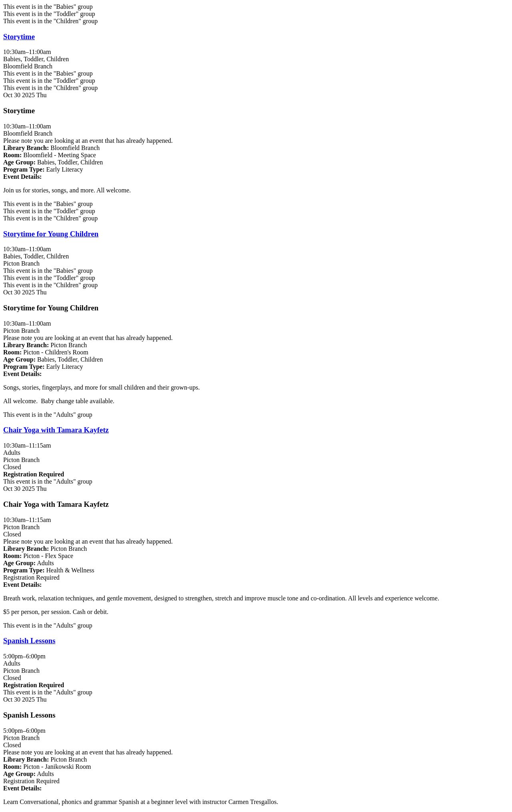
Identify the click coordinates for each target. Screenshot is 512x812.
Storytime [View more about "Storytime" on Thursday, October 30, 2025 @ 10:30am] (19, 37)
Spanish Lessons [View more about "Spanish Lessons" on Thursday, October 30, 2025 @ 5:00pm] (29, 641)
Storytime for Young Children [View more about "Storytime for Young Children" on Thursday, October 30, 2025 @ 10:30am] (51, 234)
